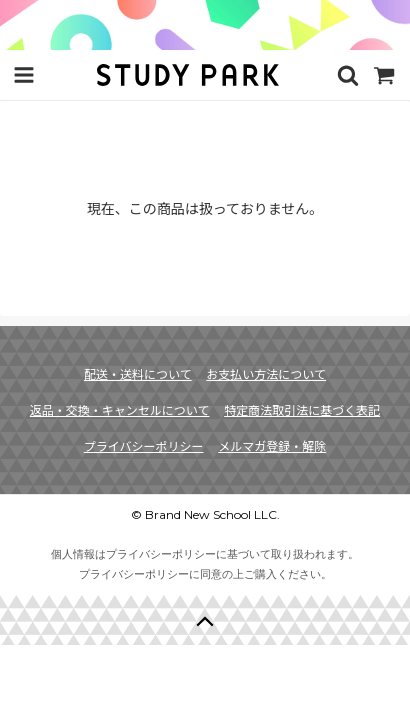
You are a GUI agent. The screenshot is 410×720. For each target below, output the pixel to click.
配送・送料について (138, 373)
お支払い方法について (266, 373)
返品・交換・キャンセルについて (120, 409)
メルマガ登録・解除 (272, 445)
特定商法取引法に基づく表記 (302, 409)
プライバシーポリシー (144, 445)
